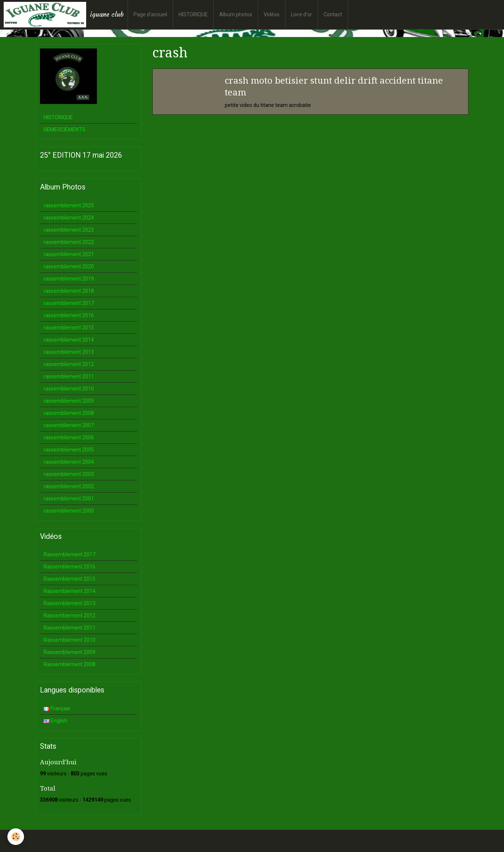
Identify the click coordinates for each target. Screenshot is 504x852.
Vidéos (272, 14)
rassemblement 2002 (69, 486)
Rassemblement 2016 (70, 567)
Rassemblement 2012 (70, 615)
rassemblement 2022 (69, 242)
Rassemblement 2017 (70, 554)
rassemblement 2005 (69, 450)
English (55, 721)
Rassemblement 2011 (70, 628)
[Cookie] (16, 837)
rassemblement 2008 (69, 413)
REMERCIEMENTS (65, 130)
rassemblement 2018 (69, 291)
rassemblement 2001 (69, 499)
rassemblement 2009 (69, 401)
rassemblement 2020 (69, 266)
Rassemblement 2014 (70, 591)
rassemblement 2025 (69, 205)
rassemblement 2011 (69, 376)
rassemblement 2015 (69, 328)
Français (57, 708)
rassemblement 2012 (69, 364)
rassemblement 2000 (69, 511)
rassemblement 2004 (69, 462)
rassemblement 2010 (69, 389)
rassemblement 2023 (69, 230)
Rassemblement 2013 (70, 603)
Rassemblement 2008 (70, 664)
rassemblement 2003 (69, 474)
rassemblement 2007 (69, 425)
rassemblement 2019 (69, 279)
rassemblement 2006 (69, 437)
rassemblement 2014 (69, 340)
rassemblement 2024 (69, 218)
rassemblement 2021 (69, 254)
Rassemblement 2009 (70, 652)
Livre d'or (302, 14)
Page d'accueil (150, 14)
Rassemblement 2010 (70, 640)
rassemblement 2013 (69, 352)
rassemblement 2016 (69, 315)
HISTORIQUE (193, 14)
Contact (333, 14)
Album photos (236, 14)
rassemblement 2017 (69, 303)
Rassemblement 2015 (70, 579)
